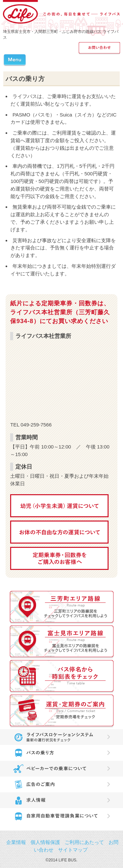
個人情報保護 (45, 842)
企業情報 (16, 842)
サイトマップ (73, 850)
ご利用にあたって (84, 842)
